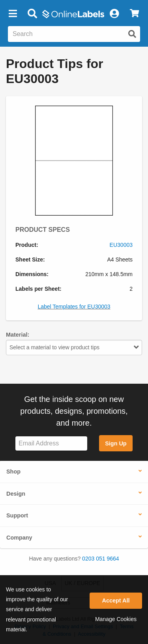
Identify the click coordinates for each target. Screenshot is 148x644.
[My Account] (114, 14)
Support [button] (17, 515)
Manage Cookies (116, 619)
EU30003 (121, 245)
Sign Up (116, 443)
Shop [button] (13, 472)
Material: (18, 335)
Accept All (116, 600)
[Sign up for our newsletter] (51, 444)
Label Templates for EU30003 (74, 307)
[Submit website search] (132, 34)
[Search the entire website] (74, 34)
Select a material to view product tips (74, 347)
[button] (13, 14)
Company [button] (19, 538)
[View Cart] (134, 14)
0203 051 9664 (100, 559)
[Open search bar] (32, 14)
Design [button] (16, 494)
